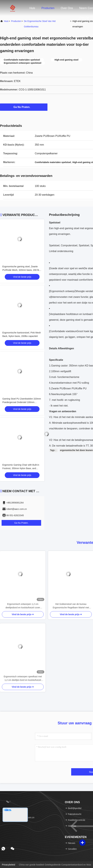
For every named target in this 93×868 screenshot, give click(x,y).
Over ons (67, 8)
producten (16, 21)
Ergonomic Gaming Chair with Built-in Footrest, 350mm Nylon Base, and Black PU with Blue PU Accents (21, 468)
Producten (48, 8)
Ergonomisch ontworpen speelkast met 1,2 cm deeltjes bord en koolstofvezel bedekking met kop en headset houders (23, 678)
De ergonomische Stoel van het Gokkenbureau (40, 24)
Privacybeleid (8, 865)
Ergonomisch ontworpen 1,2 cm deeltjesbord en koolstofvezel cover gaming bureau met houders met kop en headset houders (23, 606)
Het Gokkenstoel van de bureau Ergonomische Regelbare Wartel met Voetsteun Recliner (71, 606)
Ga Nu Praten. (24, 107)
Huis (32, 8)
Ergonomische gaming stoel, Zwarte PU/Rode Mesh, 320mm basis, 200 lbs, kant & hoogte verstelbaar (22, 270)
